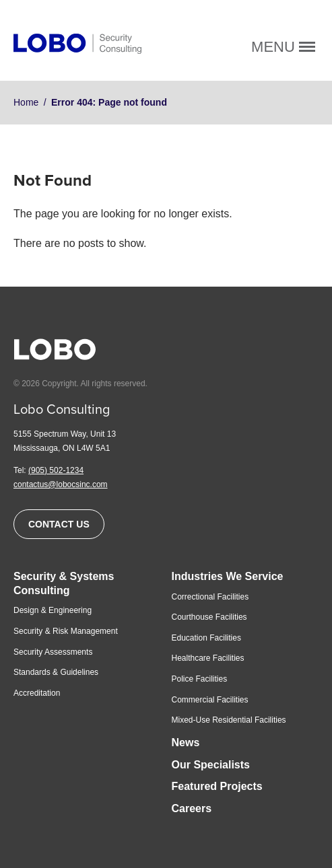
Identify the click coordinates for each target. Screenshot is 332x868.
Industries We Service (228, 576)
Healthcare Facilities (208, 658)
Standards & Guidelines (56, 672)
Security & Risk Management (66, 631)
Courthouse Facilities (209, 617)
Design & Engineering (53, 610)
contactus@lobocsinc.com (61, 484)
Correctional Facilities (210, 597)
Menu (283, 47)
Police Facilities (200, 679)
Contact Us (59, 524)
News (186, 743)
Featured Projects (217, 786)
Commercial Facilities (210, 700)
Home (26, 102)
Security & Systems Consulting (64, 583)
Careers (192, 808)
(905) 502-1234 (56, 470)
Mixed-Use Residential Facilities (229, 720)
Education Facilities (206, 638)
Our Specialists (211, 765)
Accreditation (37, 693)
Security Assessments (53, 652)
